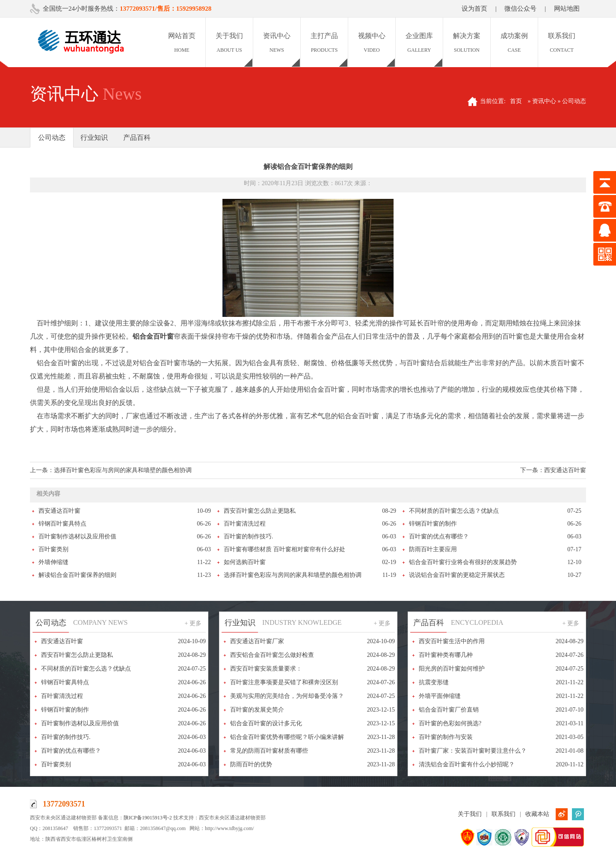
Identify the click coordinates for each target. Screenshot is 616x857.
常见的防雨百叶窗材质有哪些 (269, 751)
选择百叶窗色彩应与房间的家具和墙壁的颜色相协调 (123, 470)
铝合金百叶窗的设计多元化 (266, 723)
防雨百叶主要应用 (433, 549)
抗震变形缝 (434, 682)
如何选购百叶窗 (245, 562)
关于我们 (470, 814)
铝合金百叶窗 (153, 336)
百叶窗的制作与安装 (446, 737)
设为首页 (474, 9)
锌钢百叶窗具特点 (62, 524)
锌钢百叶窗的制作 (433, 524)
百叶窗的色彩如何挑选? (450, 723)
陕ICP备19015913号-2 (148, 818)
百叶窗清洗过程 (245, 524)
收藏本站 (537, 814)
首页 (516, 101)
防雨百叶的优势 (251, 764)
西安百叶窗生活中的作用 (452, 641)
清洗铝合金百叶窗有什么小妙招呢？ (467, 764)
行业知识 (94, 137)
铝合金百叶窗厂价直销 (449, 710)
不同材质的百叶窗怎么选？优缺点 (454, 511)
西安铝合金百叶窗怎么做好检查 (272, 655)
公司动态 (52, 137)
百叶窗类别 (53, 549)
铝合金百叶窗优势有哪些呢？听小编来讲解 (287, 737)
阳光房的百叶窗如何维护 (452, 669)
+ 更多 (193, 623)
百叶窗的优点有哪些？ (439, 536)
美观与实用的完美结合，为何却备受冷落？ (287, 696)
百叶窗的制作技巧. (249, 536)
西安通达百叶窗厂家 (257, 641)
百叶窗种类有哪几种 (446, 655)
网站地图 (567, 9)
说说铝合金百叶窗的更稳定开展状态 (457, 575)
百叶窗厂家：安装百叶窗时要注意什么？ (473, 751)
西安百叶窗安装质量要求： (266, 669)
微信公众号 (520, 9)
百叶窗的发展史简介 (257, 710)
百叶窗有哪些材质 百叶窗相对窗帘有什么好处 (284, 549)
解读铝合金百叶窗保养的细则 (77, 575)
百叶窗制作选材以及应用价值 (77, 536)
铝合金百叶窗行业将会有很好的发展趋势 (463, 562)
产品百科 (137, 137)
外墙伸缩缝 (53, 562)
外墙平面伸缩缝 (440, 696)
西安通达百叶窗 (565, 470)
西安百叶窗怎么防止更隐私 (260, 511)
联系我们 (503, 814)
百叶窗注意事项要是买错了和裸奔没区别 (284, 682)
